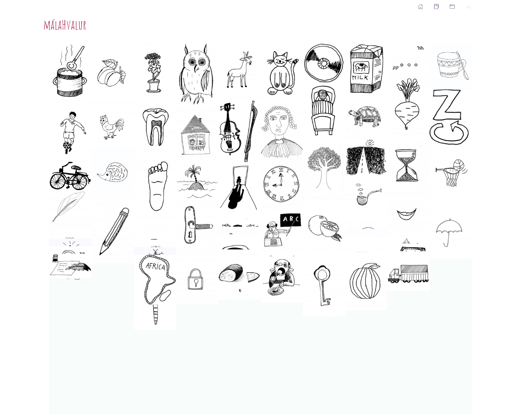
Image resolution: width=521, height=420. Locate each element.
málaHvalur (65, 25)
